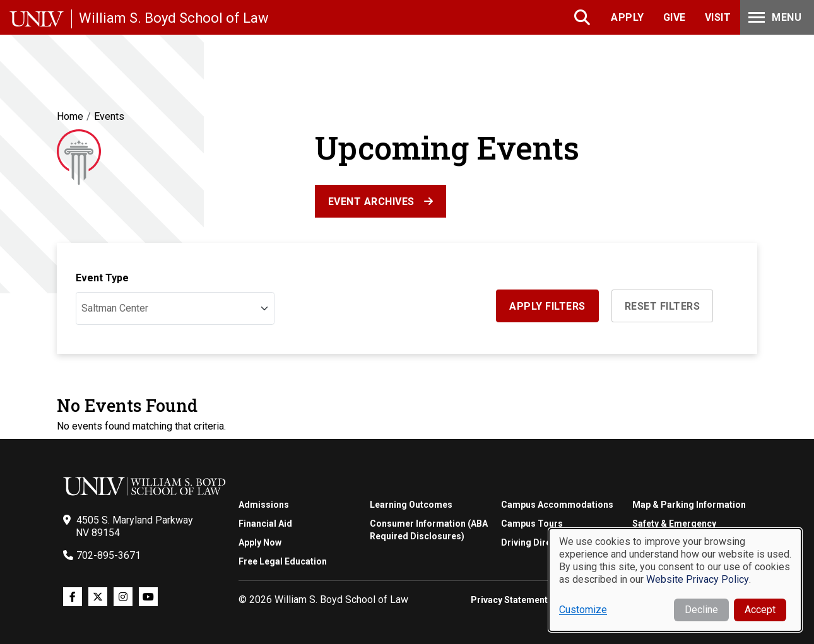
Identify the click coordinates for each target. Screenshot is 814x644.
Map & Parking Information (689, 505)
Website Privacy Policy (698, 579)
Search (583, 17)
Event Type (102, 278)
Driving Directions (539, 542)
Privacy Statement (509, 600)
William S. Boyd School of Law (174, 18)
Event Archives (371, 202)
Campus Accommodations (557, 505)
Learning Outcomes (411, 505)
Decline (701, 610)
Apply (628, 17)
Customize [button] (583, 610)
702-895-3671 (109, 555)
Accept (760, 610)
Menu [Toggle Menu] (774, 17)
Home (70, 116)
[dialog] (675, 580)
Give (675, 17)
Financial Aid (265, 524)
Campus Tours (532, 524)
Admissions (264, 505)
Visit (718, 17)
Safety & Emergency (674, 524)
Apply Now (260, 542)
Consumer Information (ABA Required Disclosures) (429, 530)
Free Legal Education (283, 561)
